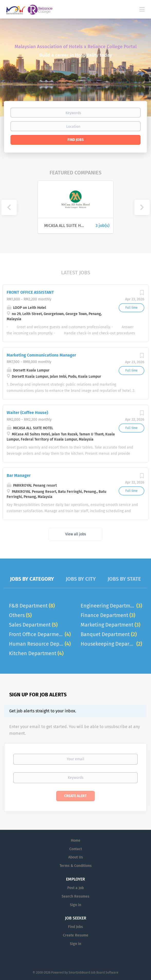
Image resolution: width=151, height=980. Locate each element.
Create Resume (76, 935)
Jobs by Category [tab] (32, 579)
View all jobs (76, 534)
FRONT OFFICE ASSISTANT (30, 292)
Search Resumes (75, 896)
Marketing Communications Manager (41, 355)
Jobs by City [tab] (81, 579)
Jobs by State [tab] (124, 579)
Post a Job (75, 888)
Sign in (75, 905)
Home (76, 840)
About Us (76, 857)
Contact (76, 849)
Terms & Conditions (76, 866)
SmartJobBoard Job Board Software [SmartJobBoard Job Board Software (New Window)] (93, 973)
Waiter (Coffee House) (27, 413)
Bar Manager (19, 475)
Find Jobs (76, 140)
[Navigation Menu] (142, 9)
